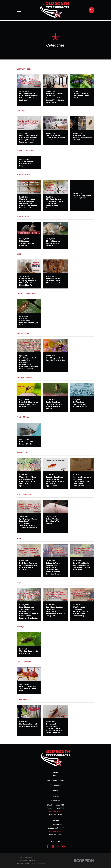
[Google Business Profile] (53, 846)
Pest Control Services (55, 780)
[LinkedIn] (58, 846)
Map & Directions (55, 811)
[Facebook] (48, 846)
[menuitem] (20, 863)
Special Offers (55, 785)
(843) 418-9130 (55, 815)
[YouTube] (63, 846)
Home (55, 776)
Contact (55, 790)
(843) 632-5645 (55, 835)
